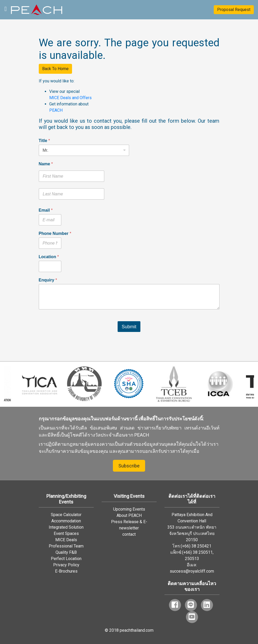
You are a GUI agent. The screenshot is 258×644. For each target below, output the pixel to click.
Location (49, 257)
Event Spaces (66, 533)
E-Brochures (66, 571)
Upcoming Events (129, 509)
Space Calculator (66, 515)
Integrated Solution (66, 527)
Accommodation (66, 521)
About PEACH (129, 515)
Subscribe (129, 466)
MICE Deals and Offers (70, 98)
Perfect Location (66, 559)
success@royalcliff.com (192, 571)
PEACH (56, 110)
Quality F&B (66, 552)
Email (46, 210)
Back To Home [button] (55, 69)
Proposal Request (234, 10)
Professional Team (66, 546)
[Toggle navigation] (6, 8)
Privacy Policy (66, 565)
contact (129, 534)
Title (44, 141)
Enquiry (48, 280)
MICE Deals (66, 540)
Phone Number (55, 233)
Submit (129, 327)
